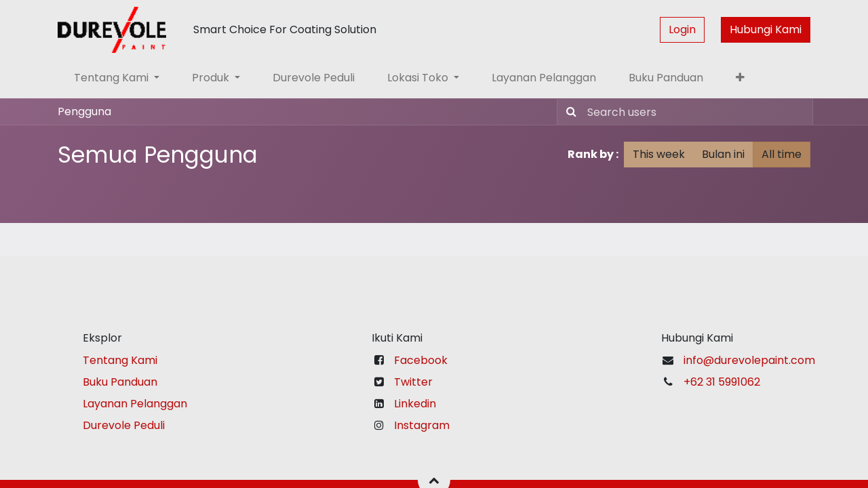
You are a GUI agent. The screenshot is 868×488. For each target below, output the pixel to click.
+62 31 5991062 (722, 382)
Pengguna (84, 111)
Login (682, 29)
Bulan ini (723, 154)
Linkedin (415, 404)
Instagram (422, 425)
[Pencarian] (569, 112)
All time (782, 154)
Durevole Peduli (124, 425)
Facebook (421, 360)
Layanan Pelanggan (135, 404)
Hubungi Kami (766, 29)
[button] (740, 78)
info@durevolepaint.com (749, 360)
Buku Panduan (120, 382)
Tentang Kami (120, 360)
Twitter (413, 382)
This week (659, 154)
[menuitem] (314, 78)
